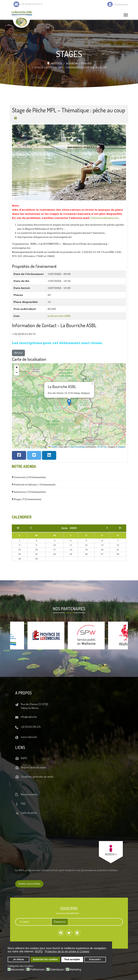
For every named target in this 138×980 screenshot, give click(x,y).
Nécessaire (18, 970)
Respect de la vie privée (33, 767)
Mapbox (122, 447)
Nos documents (29, 794)
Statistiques (57, 970)
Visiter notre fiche (29, 884)
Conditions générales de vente (37, 777)
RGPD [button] (39, 951)
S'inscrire (60, 922)
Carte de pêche (29, 813)
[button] (69, 402)
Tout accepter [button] (72, 959)
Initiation (29, 492)
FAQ (23, 804)
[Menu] (126, 15)
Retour (18, 353)
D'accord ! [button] (95, 959)
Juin (65, 528)
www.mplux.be (29, 737)
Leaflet (53, 447)
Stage (27, 499)
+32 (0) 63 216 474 (31, 727)
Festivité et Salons (34, 485)
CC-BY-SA (102, 447)
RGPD (24, 758)
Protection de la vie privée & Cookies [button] (67, 951)
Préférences (37, 970)
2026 (73, 528)
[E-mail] (32, 922)
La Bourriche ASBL (59, 316)
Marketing (75, 970)
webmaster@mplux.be (104, 218)
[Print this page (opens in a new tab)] (16, 118)
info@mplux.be (29, 717)
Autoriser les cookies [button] (45, 959)
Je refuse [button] (19, 959)
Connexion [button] (121, 5)
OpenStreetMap (77, 447)
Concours (29, 477)
